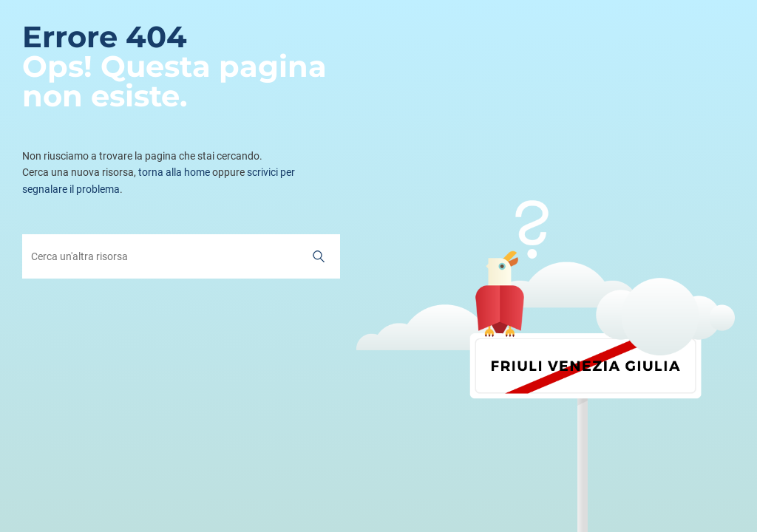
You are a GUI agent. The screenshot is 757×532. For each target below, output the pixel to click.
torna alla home (174, 172)
